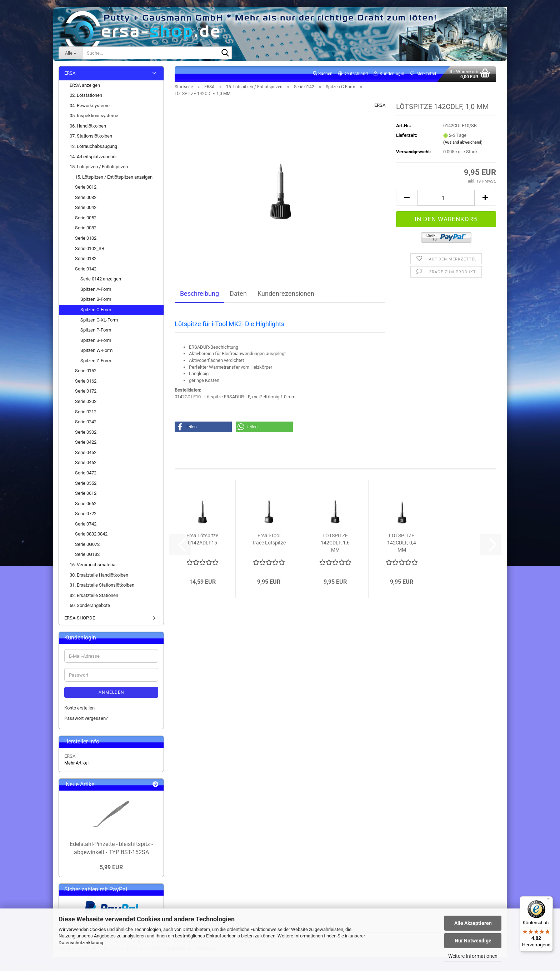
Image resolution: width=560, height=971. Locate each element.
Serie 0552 (86, 483)
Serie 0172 (86, 391)
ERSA (380, 105)
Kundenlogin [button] (389, 74)
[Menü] (549, 901)
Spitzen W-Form (96, 350)
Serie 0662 (86, 504)
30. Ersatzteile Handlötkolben (99, 575)
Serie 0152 (86, 371)
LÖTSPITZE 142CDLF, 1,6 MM (335, 543)
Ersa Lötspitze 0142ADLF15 (202, 539)
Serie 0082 (86, 228)
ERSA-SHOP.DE (80, 618)
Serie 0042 (86, 207)
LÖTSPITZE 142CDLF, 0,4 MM (402, 543)
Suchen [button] (323, 74)
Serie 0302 (86, 432)
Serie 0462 (86, 462)
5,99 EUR (111, 867)
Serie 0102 (86, 238)
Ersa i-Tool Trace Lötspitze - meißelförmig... (269, 543)
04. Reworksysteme (90, 106)
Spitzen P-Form (96, 330)
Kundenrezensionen (286, 293)
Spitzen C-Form (96, 310)
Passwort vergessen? (86, 718)
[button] (353, 74)
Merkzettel (423, 74)
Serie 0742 (86, 524)
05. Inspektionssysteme (94, 116)
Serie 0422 (86, 442)
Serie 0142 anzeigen (101, 279)
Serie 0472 (86, 473)
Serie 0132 (86, 258)
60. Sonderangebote (90, 605)
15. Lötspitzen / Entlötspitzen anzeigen (114, 177)
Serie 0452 (86, 452)
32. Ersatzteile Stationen (94, 595)
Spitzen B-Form (96, 299)
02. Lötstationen (86, 95)
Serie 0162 (86, 381)
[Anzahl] (446, 198)
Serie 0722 (86, 514)
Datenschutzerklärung (81, 943)
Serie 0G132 (87, 554)
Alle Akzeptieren (473, 923)
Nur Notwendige (473, 941)
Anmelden (111, 692)
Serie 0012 (86, 187)
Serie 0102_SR (90, 248)
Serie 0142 (86, 269)
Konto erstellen (79, 708)
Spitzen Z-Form (96, 361)
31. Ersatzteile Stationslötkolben (102, 585)
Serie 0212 (86, 412)
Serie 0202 (86, 401)
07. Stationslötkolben (91, 136)
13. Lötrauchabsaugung (93, 146)
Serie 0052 (86, 218)
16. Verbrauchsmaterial (93, 565)
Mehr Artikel (76, 763)
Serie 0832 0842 (91, 534)
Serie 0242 (86, 422)
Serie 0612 (86, 493)
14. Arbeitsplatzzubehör (93, 157)
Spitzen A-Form (96, 289)
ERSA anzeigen (85, 85)
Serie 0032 (86, 197)
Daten (238, 293)
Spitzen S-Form (96, 340)
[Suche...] (70, 53)
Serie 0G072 (87, 544)
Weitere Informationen (473, 956)
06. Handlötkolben (88, 126)
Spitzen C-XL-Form (99, 320)
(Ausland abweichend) (463, 142)
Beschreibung (199, 293)
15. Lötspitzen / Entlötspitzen (99, 167)
